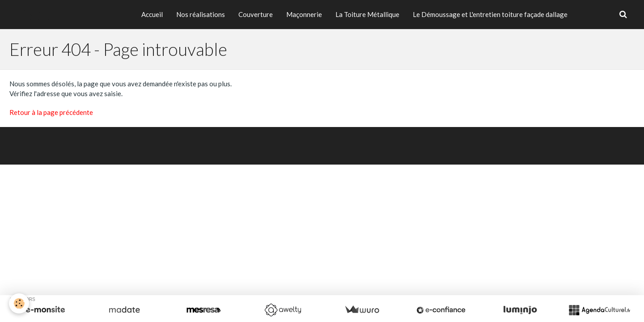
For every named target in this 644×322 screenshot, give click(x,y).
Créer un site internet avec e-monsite (262, 141)
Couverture (256, 14)
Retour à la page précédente (51, 112)
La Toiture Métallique (367, 14)
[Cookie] (19, 303)
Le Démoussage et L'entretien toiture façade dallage (490, 14)
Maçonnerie (304, 14)
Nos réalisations (201, 14)
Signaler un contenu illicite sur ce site (383, 141)
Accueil (152, 14)
